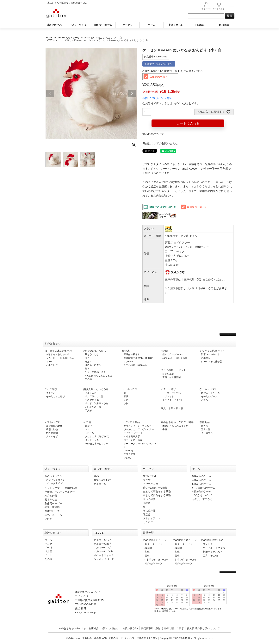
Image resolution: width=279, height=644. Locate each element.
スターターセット (155, 544)
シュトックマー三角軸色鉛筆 (61, 488)
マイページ (206, 9)
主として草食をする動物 (157, 491)
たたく (88, 362)
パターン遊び (168, 389)
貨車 (147, 556)
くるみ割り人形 (132, 436)
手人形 (88, 411)
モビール (90, 433)
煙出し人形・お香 (133, 440)
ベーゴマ (50, 547)
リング (48, 544)
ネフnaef (128, 362)
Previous (50, 93)
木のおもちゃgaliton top (72, 628)
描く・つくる (79, 25)
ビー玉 (48, 555)
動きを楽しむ (92, 354)
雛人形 (205, 426)
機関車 (148, 548)
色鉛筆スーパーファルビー (60, 492)
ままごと (51, 393)
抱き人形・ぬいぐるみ (96, 389)
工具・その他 (210, 556)
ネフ (87, 429)
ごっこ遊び (51, 389)
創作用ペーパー (53, 503)
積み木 (126, 351)
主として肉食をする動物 (157, 495)
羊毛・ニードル (53, 515)
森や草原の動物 (54, 426)
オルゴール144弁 (103, 551)
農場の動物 (52, 429)
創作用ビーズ (52, 511)
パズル (205, 400)
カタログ (148, 522)
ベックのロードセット (173, 370)
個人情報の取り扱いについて (203, 628)
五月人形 (206, 429)
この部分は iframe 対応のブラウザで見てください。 (192, 602)
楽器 (96, 476)
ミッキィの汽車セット (212, 351)
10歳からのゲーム (202, 495)
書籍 (165, 429)
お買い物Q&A (130, 628)
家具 (126, 396)
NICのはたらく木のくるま (99, 376)
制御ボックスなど (213, 552)
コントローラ (210, 544)
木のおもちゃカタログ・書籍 (177, 422)
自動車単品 (168, 374)
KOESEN (60, 38)
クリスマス (129, 454)
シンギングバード (104, 559)
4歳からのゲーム (202, 480)
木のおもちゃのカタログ (175, 426)
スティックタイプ (55, 480)
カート (219, 9)
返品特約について (153, 134)
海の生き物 (149, 511)
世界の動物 (52, 433)
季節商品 (205, 422)
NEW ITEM (149, 476)
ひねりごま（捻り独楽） (98, 436)
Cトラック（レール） (157, 560)
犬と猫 (147, 480)
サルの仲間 (149, 499)
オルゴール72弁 (103, 547)
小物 (126, 403)
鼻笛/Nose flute (102, 480)
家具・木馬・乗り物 (172, 408)
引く (87, 358)
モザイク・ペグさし (173, 400)
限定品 (147, 515)
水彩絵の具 (51, 496)
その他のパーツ (153, 563)
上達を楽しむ (176, 25)
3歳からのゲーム (202, 476)
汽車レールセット (210, 354)
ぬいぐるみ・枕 (93, 407)
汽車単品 (206, 358)
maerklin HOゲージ (155, 540)
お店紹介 (94, 628)
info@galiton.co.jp (85, 612)
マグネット (168, 396)
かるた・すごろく (202, 499)
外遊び (88, 426)
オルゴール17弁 (103, 540)
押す (87, 369)
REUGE (200, 25)
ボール (50, 362)
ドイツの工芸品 (131, 422)
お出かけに (52, 365)
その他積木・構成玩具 (135, 365)
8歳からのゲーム (202, 491)
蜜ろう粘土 (51, 500)
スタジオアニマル (153, 518)
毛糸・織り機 (52, 507)
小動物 (147, 503)
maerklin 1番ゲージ (185, 540)
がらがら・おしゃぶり (58, 354)
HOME (49, 38)
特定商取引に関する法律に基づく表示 (162, 628)
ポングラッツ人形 (94, 396)
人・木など (52, 436)
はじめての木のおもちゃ (58, 351)
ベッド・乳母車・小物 (96, 403)
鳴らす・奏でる (103, 25)
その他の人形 (92, 400)
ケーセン (127, 25)
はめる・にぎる (93, 365)
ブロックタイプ (54, 483)
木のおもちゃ (55, 25)
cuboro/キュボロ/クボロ (175, 358)
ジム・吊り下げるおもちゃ (60, 358)
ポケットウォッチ (104, 555)
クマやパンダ (151, 484)
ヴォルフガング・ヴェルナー (139, 429)
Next (132, 93)
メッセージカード (94, 440)
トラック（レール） (186, 560)
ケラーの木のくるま (95, 372)
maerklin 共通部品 (212, 540)
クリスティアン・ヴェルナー (139, 426)
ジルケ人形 (91, 393)
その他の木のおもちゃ (96, 444)
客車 (147, 552)
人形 (126, 400)
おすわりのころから (95, 351)
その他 (88, 379)
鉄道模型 (224, 25)
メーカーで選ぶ (63, 40)
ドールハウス (130, 389)
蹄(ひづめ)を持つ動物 (155, 488)
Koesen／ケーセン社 (85, 40)
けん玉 (48, 551)
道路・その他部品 (172, 377)
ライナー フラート (133, 433)
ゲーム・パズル (208, 389)
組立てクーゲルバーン (174, 354)
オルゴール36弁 (103, 544)
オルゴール (100, 484)
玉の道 (165, 351)
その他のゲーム (209, 396)
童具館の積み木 (132, 354)
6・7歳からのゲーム (204, 488)
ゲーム (152, 25)
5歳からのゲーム (202, 484)
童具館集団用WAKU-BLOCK (138, 358)
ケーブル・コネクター (215, 548)
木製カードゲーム (210, 393)
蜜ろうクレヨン (53, 476)
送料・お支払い (111, 628)
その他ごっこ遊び (55, 396)
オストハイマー (53, 422)
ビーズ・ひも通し (172, 393)
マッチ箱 (128, 451)
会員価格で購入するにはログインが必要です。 (171, 103)
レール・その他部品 (212, 362)
